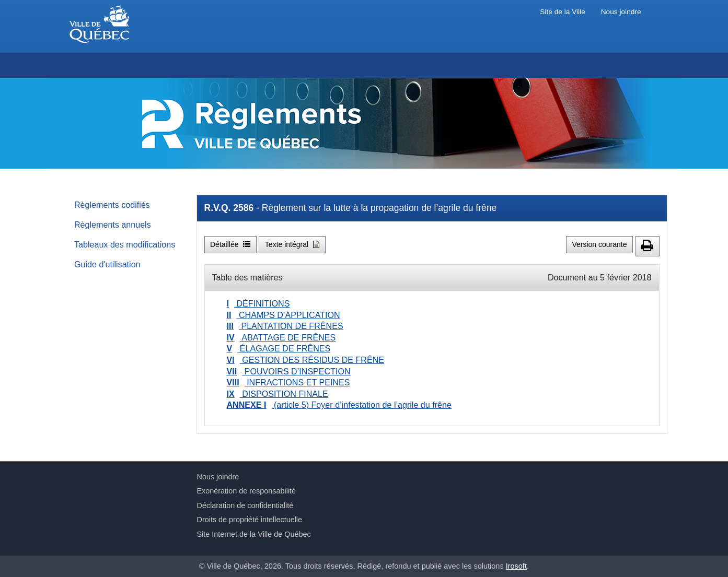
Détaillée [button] (230, 244)
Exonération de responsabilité (247, 491)
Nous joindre (621, 12)
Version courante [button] (599, 244)
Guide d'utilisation (107, 264)
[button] (648, 246)
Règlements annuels (113, 225)
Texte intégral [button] (292, 244)
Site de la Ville (562, 12)
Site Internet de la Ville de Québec (254, 534)
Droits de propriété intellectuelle (250, 520)
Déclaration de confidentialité (245, 505)
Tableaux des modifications (125, 244)
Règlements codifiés (112, 205)
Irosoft (516, 566)
